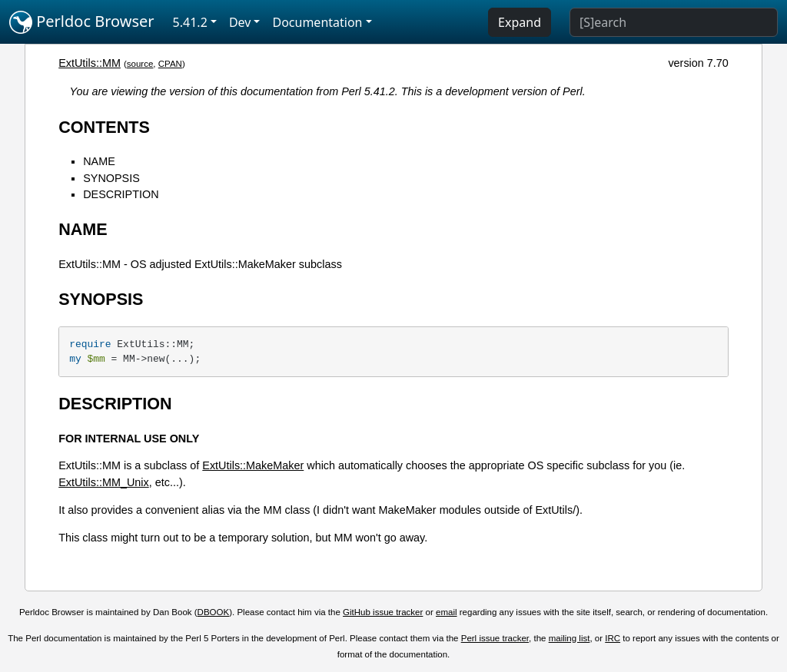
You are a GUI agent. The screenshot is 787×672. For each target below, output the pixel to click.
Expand (520, 22)
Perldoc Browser (82, 22)
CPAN (170, 64)
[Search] (674, 22)
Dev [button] (240, 22)
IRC (613, 638)
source (140, 64)
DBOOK (214, 612)
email (447, 612)
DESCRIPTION (121, 194)
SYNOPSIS (111, 178)
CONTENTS (104, 127)
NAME (99, 161)
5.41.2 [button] (190, 22)
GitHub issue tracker (383, 612)
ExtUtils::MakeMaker (253, 465)
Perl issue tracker (495, 638)
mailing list (569, 638)
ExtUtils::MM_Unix (104, 482)
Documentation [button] (317, 22)
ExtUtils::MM (90, 63)
